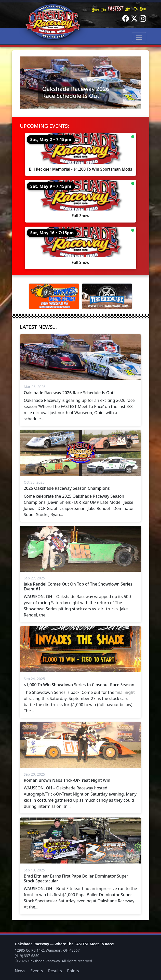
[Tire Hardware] (107, 296)
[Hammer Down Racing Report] (54, 296)
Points (73, 971)
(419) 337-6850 (27, 956)
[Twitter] (134, 19)
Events (37, 971)
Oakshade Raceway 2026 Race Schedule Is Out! (76, 92)
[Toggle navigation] (139, 37)
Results (55, 971)
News (20, 971)
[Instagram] (143, 19)
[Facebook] (126, 19)
